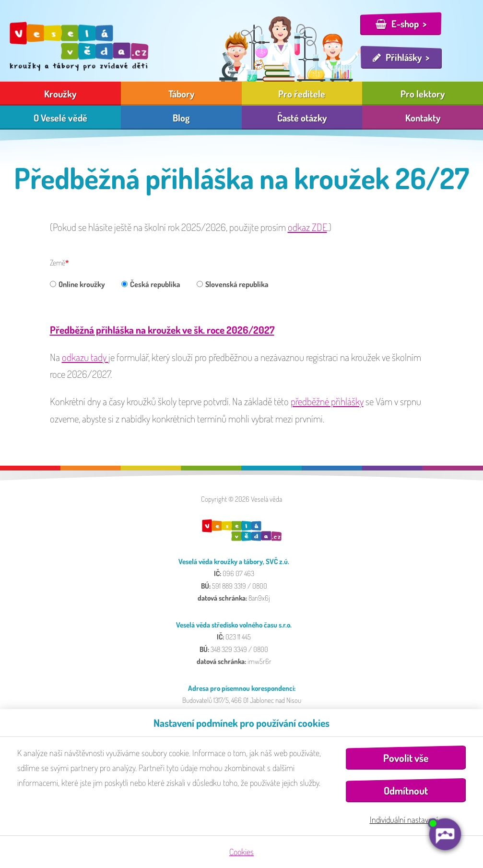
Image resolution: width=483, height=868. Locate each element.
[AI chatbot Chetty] (445, 834)
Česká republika (151, 284)
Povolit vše (406, 758)
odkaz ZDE (307, 227)
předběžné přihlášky (327, 401)
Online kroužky (77, 284)
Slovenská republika (233, 284)
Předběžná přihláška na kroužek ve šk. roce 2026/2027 (162, 330)
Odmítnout (406, 790)
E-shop (405, 24)
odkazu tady (85, 357)
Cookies (241, 852)
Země (58, 263)
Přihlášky (404, 57)
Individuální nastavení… (406, 820)
